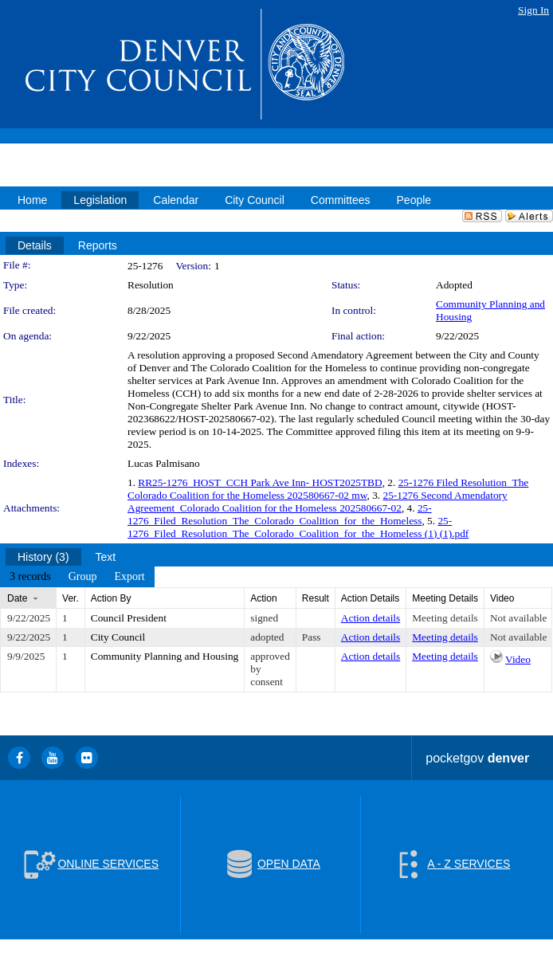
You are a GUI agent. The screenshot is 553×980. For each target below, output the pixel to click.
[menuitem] (30, 577)
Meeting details (445, 618)
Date (17, 598)
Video (518, 659)
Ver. (71, 598)
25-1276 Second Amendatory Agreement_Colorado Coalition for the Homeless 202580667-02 (318, 502)
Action (263, 598)
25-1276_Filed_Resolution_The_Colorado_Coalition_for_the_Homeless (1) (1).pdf (298, 527)
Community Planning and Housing (165, 656)
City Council (118, 637)
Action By (111, 598)
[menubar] (77, 577)
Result (316, 598)
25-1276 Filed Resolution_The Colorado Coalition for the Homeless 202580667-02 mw (328, 489)
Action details (371, 618)
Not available (518, 618)
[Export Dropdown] (129, 577)
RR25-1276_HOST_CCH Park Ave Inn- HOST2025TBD (260, 482)
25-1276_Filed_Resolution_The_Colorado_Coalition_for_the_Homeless (280, 514)
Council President (129, 618)
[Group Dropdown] (83, 577)
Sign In (533, 10)
